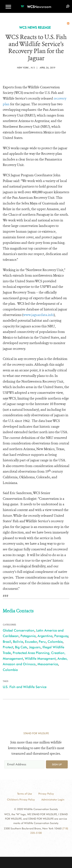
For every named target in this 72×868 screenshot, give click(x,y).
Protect (8, 647)
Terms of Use (25, 794)
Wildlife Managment (40, 658)
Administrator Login (53, 800)
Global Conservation (19, 630)
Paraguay (61, 636)
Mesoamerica (48, 664)
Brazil (7, 642)
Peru (42, 642)
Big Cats (21, 647)
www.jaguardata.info (38, 315)
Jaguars (35, 647)
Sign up (57, 764)
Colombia (55, 642)
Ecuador (31, 642)
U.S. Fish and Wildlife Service (25, 687)
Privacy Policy (46, 794)
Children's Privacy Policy (21, 800)
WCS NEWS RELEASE (35, 28)
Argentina (45, 636)
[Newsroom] (36, 5)
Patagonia (28, 636)
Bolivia (18, 642)
